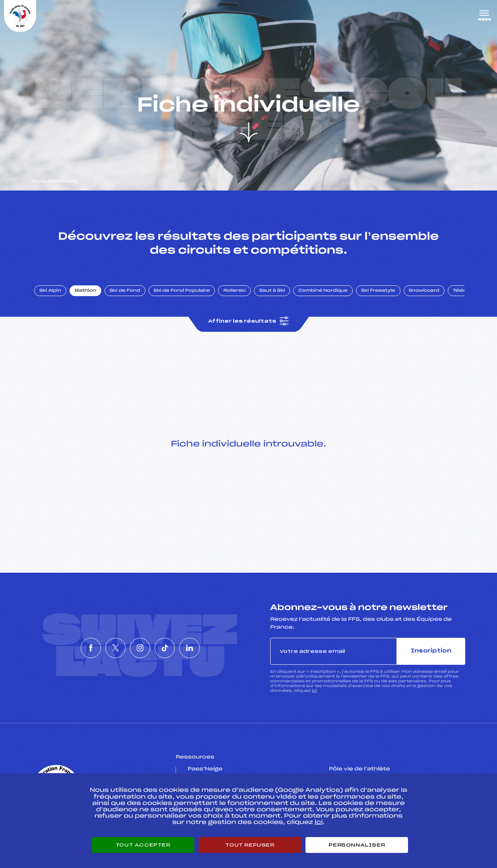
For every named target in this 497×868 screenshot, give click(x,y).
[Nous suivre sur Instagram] (140, 648)
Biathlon (85, 291)
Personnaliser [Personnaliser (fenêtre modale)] (357, 845)
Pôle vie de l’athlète (360, 769)
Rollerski (234, 291)
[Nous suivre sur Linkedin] (213, 648)
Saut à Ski (272, 291)
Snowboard (424, 291)
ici (314, 691)
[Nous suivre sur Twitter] (104, 648)
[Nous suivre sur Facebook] (68, 648)
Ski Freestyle (378, 291)
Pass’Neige (205, 769)
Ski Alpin (50, 291)
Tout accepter (143, 845)
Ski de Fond (125, 291)
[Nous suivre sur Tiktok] (176, 648)
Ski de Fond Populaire (182, 291)
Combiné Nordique (323, 291)
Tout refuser (250, 845)
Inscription (431, 651)
